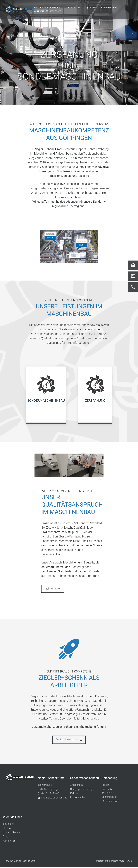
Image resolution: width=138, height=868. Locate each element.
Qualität (7, 829)
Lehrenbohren (109, 798)
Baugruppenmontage (82, 790)
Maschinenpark (110, 802)
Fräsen (106, 786)
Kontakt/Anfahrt (12, 833)
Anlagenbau (77, 786)
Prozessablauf (78, 799)
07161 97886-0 (48, 794)
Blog (6, 837)
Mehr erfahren (53, 590)
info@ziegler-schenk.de (52, 799)
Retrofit (74, 794)
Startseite (8, 825)
